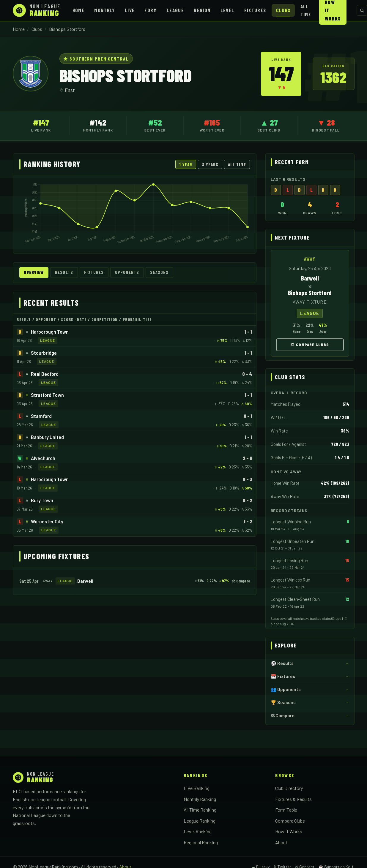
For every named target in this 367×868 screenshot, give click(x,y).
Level (227, 10)
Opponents (129, 273)
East (70, 90)
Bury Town (42, 500)
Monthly (105, 10)
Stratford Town (47, 395)
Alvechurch (43, 458)
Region (202, 10)
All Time (306, 10)
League (175, 10)
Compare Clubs (290, 821)
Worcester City (47, 521)
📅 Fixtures (283, 676)
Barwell (85, 581)
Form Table (286, 810)
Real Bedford (45, 374)
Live (130, 10)
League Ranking (200, 821)
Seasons (162, 273)
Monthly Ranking (200, 799)
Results (66, 273)
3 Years (210, 164)
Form (151, 10)
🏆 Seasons (283, 702)
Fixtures (255, 10)
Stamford (41, 416)
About (281, 842)
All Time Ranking (200, 810)
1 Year (186, 164)
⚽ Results (282, 663)
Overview (35, 273)
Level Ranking (198, 831)
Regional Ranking (201, 842)
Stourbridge (44, 353)
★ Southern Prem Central (96, 59)
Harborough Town (50, 332)
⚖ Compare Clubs (310, 344)
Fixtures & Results (293, 799)
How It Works (289, 831)
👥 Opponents (286, 689)
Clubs (283, 10)
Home (78, 10)
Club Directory (289, 788)
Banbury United (47, 437)
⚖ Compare (241, 581)
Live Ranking (197, 788)
